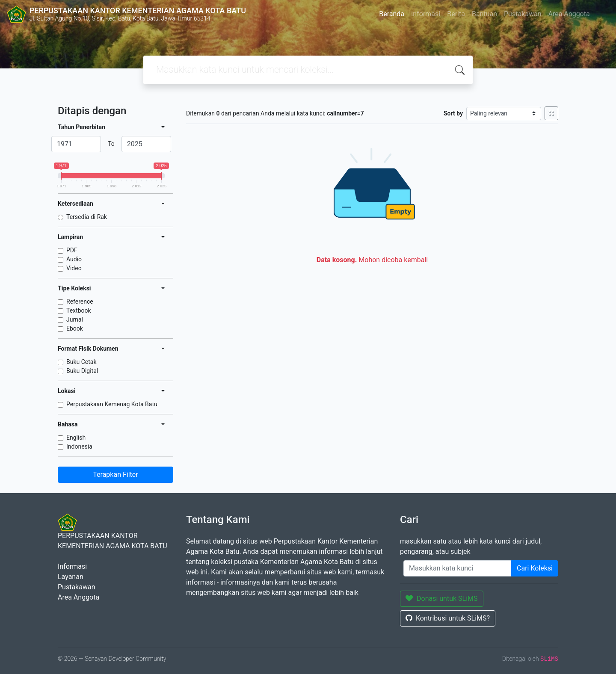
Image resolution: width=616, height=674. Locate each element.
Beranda (392, 14)
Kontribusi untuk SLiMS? (448, 618)
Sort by (453, 113)
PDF (72, 250)
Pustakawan (523, 14)
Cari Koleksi (535, 568)
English (76, 438)
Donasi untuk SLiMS (442, 599)
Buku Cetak (81, 362)
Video (74, 268)
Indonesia (79, 446)
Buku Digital (82, 371)
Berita (456, 14)
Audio (74, 259)
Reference (80, 302)
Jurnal (75, 319)
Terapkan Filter (115, 474)
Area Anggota (569, 14)
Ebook (75, 328)
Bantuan (484, 14)
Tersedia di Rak (87, 217)
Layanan (71, 577)
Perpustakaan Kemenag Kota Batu (112, 404)
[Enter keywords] (458, 568)
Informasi (426, 14)
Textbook (79, 310)
